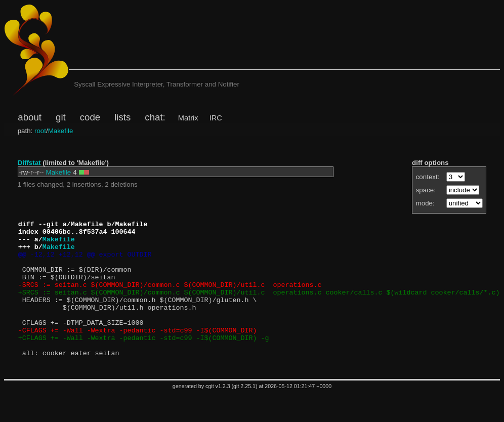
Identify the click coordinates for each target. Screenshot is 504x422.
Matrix (188, 118)
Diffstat (29, 163)
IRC (216, 118)
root (40, 131)
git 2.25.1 (244, 415)
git (61, 117)
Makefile (61, 131)
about (30, 117)
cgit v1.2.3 (218, 415)
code (90, 117)
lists (122, 117)
